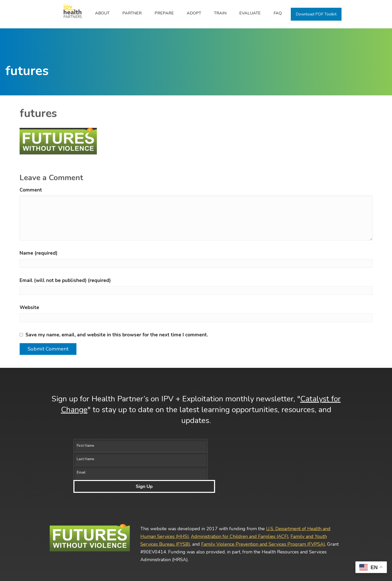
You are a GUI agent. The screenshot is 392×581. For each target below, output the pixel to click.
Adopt (194, 13)
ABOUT (102, 13)
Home (70, 13)
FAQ (278, 13)
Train (220, 13)
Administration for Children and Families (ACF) (240, 496)
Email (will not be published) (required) (65, 280)
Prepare (164, 13)
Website (29, 308)
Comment (31, 190)
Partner (132, 13)
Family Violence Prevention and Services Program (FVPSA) (263, 503)
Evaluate (250, 13)
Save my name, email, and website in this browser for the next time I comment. (117, 335)
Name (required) (39, 253)
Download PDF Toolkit (316, 14)
